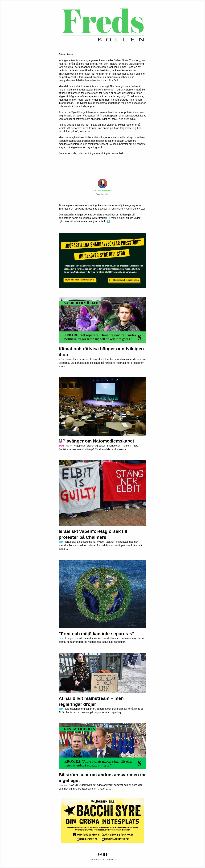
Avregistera (111, 859)
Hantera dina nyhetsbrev (98, 859)
